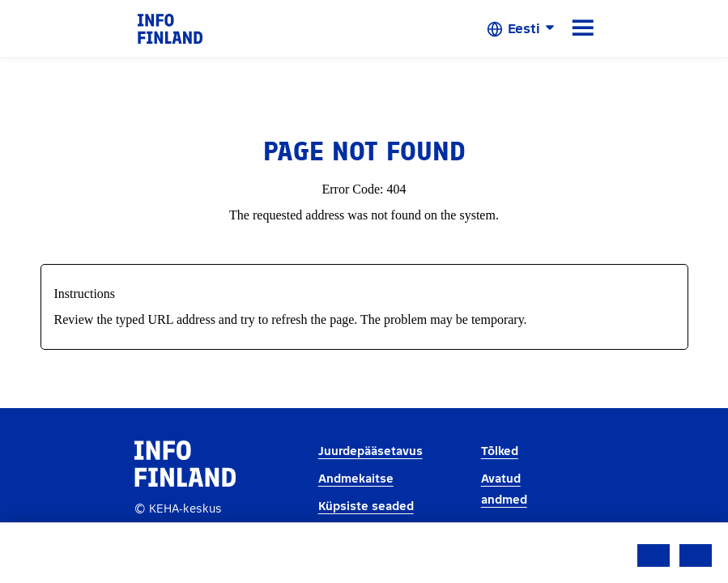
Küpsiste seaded (366, 506)
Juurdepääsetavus (370, 451)
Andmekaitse (356, 479)
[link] (170, 28)
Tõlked (500, 451)
